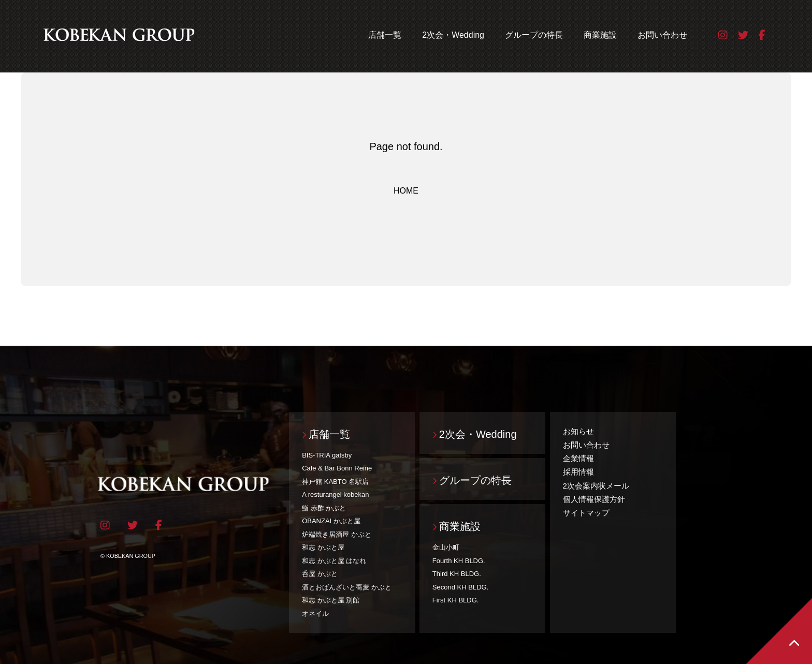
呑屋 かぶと (320, 574)
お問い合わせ (662, 35)
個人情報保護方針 (594, 499)
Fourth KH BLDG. (459, 561)
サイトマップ (586, 513)
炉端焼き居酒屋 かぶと (337, 534)
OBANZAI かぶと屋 (331, 521)
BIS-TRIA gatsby (327, 455)
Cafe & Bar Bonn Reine (337, 468)
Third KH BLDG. (457, 574)
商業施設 (600, 35)
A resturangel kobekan (335, 495)
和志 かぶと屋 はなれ (334, 561)
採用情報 (578, 472)
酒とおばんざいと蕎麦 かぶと (347, 587)
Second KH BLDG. (460, 587)
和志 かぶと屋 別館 (331, 600)
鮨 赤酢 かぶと (324, 508)
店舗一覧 (385, 35)
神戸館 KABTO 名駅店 (335, 482)
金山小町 (446, 547)
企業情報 (578, 458)
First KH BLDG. (456, 600)
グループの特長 (534, 35)
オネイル (315, 614)
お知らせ (578, 431)
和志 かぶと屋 (323, 547)
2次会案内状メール (596, 486)
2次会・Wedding (453, 35)
